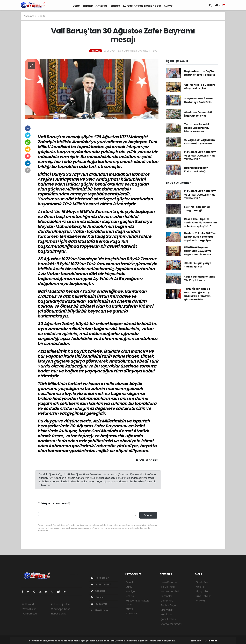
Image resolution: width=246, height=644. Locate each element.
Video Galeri (101, 584)
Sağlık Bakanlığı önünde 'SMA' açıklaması (200, 278)
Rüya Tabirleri (204, 596)
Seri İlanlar (167, 614)
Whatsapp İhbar (60, 609)
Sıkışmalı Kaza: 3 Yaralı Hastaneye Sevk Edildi (199, 100)
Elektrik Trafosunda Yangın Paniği (197, 209)
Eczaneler (166, 596)
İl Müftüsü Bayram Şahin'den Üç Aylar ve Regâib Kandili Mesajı (198, 251)
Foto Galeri (100, 578)
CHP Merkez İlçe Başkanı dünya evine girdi (200, 87)
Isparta (115, 6)
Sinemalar (167, 610)
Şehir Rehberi (168, 619)
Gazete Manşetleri (171, 624)
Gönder (148, 515)
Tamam (211, 641)
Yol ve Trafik (168, 587)
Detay (196, 641)
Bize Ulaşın (99, 610)
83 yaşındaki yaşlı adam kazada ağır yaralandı (200, 142)
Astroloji (200, 601)
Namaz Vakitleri (170, 591)
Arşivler (98, 597)
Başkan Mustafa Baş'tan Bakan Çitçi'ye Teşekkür (200, 73)
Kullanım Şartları (60, 604)
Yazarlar (98, 591)
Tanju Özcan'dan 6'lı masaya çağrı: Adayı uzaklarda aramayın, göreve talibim (198, 294)
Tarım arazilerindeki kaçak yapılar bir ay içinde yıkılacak (197, 128)
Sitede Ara (202, 582)
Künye (168, 6)
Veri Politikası (30, 614)
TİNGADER (131, 613)
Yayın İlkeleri (29, 609)
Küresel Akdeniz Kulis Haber (142, 6)
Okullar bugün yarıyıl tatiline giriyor (198, 265)
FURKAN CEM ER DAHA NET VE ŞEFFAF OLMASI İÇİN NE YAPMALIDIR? (200, 156)
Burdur (88, 6)
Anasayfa (29, 16)
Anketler (201, 587)
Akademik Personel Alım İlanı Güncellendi (200, 114)
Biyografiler (202, 591)
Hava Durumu (169, 582)
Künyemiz (99, 604)
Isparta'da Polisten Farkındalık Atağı (196, 170)
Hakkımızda (29, 604)
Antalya (101, 6)
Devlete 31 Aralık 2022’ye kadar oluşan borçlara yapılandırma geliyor (200, 237)
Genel (77, 6)
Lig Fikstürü (167, 601)
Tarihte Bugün (169, 605)
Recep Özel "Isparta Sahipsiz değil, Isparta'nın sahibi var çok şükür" (201, 223)
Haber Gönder (59, 614)
